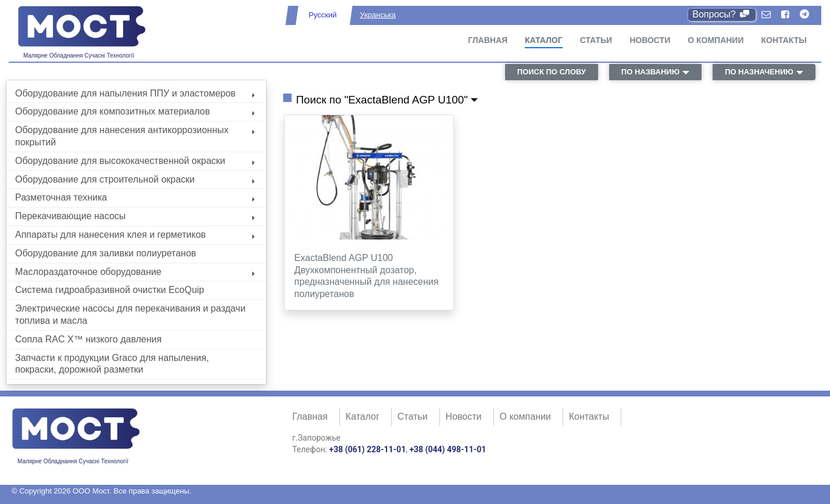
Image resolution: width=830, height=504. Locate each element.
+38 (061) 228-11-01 (367, 449)
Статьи (596, 40)
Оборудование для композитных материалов (135, 111)
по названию (650, 72)
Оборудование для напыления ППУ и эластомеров (135, 93)
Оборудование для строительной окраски (135, 179)
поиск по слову (552, 72)
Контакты (784, 40)
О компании (715, 40)
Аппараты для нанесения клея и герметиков (135, 235)
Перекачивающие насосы (135, 216)
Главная (488, 40)
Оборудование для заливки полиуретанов (105, 253)
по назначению (759, 72)
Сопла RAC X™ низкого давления (88, 339)
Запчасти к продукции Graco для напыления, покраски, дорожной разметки (112, 364)
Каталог (544, 40)
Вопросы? (722, 14)
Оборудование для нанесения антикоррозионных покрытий (135, 136)
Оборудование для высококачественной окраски (135, 161)
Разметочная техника (135, 197)
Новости (650, 40)
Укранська (378, 15)
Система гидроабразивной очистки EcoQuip (110, 290)
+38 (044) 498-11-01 (448, 449)
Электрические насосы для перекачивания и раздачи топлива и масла (130, 314)
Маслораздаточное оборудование (135, 272)
